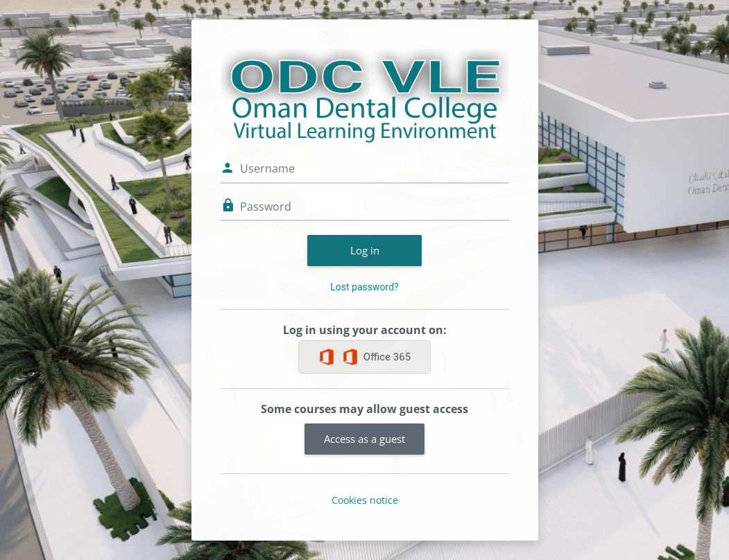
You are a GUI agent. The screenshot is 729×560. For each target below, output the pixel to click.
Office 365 (376, 357)
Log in (365, 250)
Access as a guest (364, 439)
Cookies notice (365, 500)
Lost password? (364, 287)
